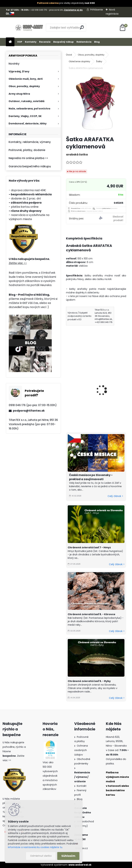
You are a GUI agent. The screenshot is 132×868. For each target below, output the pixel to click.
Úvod (69, 55)
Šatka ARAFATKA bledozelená (79, 381)
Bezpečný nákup (64, 42)
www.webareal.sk (80, 865)
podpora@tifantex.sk (29, 411)
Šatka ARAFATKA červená (111, 385)
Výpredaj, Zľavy (19, 71)
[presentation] (68, 385)
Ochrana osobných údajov (81, 750)
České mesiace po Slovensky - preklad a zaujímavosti (91, 477)
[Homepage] (10, 42)
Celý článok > (115, 496)
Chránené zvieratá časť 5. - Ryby (89, 681)
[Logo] (29, 28)
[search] (82, 27)
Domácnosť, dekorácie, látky (28, 124)
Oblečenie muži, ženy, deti (26, 79)
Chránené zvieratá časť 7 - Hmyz (89, 547)
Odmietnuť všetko (41, 856)
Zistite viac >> (18, 263)
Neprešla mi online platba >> (28, 158)
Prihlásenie (97, 10)
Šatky (99, 61)
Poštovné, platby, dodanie (27, 150)
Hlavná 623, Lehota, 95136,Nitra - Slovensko (116, 741)
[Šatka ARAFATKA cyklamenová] (96, 103)
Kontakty (31, 42)
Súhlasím (68, 856)
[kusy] (72, 414)
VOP (20, 42)
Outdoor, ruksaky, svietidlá (26, 101)
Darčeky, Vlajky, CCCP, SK (25, 116)
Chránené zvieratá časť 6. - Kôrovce (92, 614)
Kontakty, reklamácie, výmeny (30, 142)
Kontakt (82, 786)
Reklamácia (84, 42)
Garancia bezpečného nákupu (30, 166)
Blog (97, 42)
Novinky (14, 64)
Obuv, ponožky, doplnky (24, 86)
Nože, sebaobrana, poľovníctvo (29, 109)
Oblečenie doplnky (79, 61)
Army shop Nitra (19, 94)
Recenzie (45, 42)
